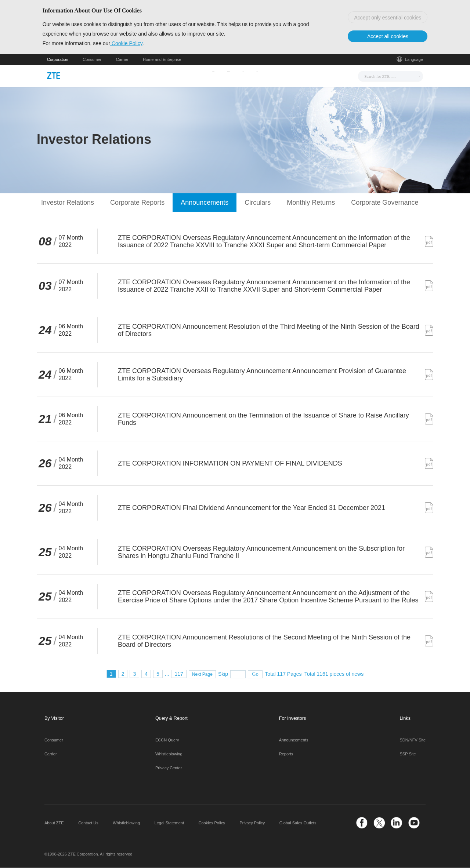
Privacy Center (169, 768)
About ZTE (54, 823)
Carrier (122, 60)
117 (179, 674)
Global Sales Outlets (298, 823)
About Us (306, 76)
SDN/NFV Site (413, 741)
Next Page (202, 675)
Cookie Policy (131, 44)
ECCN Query (167, 741)
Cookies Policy (212, 823)
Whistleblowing (169, 755)
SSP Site (408, 755)
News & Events (171, 76)
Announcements (294, 741)
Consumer (92, 60)
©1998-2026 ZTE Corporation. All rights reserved (88, 854)
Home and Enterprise (162, 60)
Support (273, 76)
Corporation (58, 60)
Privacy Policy (252, 823)
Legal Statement (169, 823)
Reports (286, 755)
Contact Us (88, 823)
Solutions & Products (226, 76)
